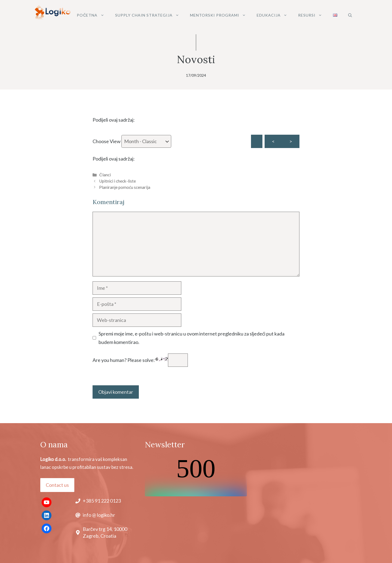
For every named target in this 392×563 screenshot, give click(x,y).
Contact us (57, 485)
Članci (105, 175)
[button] (350, 15)
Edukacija (275, 15)
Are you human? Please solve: (140, 360)
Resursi (313, 15)
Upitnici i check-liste (117, 181)
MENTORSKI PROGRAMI (221, 15)
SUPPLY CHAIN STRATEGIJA (150, 15)
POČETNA (93, 15)
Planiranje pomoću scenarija (125, 187)
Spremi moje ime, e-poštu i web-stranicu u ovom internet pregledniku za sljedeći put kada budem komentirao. (192, 338)
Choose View (132, 141)
